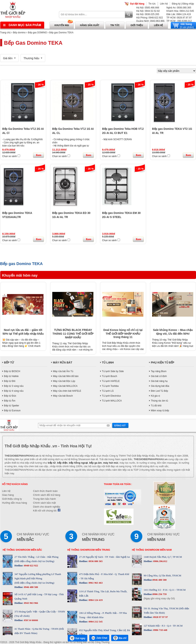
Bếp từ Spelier (12, 406)
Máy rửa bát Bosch (63, 396)
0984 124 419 (95, 600)
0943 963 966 (31, 603)
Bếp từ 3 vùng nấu (14, 386)
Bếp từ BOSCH (12, 371)
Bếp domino (19, 33)
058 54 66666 (31, 620)
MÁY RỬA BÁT (63, 362)
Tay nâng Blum (159, 371)
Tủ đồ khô (156, 406)
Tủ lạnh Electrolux (112, 396)
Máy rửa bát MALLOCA (65, 386)
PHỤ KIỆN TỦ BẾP (163, 362)
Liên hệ (164, 4)
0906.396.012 (160, 561)
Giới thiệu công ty (12, 499)
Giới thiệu (137, 25)
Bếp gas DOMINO (37, 33)
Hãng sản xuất (90, 25)
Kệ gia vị (156, 396)
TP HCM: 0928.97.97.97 (179, 18)
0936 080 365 (95, 561)
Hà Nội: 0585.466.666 (148, 8)
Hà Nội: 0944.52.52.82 (148, 11)
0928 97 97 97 (160, 617)
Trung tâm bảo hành (44, 499)
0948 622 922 (31, 565)
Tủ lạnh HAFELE (111, 381)
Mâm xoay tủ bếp (160, 411)
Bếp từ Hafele (11, 376)
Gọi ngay (78, 638)
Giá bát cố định (159, 376)
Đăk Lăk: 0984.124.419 (179, 14)
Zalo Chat (99, 638)
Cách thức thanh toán (45, 491)
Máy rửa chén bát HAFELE (67, 391)
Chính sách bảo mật (44, 503)
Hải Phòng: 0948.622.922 (150, 18)
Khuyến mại (62, 25)
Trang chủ (5, 33)
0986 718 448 (160, 630)
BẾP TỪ (9, 362)
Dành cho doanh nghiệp (47, 507)
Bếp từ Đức (10, 396)
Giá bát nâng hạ (159, 381)
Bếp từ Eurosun (12, 411)
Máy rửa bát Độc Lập (64, 381)
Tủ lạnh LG (108, 391)
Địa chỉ (120, 638)
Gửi (120, 425)
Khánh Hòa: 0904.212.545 (180, 11)
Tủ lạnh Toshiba (110, 386)
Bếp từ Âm (10, 401)
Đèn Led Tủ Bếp (160, 391)
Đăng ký (176, 4)
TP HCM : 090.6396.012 (179, 21)
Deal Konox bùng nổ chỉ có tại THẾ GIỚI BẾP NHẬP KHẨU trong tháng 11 (123, 333)
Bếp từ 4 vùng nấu (14, 391)
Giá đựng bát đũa (160, 386)
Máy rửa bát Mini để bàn (66, 376)
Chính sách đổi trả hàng (47, 495)
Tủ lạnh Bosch (110, 376)
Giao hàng (8, 495)
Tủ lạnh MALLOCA (112, 401)
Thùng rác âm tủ (160, 401)
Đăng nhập (188, 4)
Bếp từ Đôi (10, 381)
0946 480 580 (31, 587)
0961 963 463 (95, 583)
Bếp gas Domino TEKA (61, 33)
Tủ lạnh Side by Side (113, 371)
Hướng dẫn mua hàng (15, 503)
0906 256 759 (160, 594)
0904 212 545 (95, 622)
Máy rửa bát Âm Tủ (63, 371)
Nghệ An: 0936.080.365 (179, 8)
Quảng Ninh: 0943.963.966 (150, 21)
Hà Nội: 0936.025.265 (148, 14)
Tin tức (152, 4)
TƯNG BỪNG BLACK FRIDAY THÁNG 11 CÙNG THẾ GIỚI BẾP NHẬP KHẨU (73, 334)
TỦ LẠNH (108, 362)
